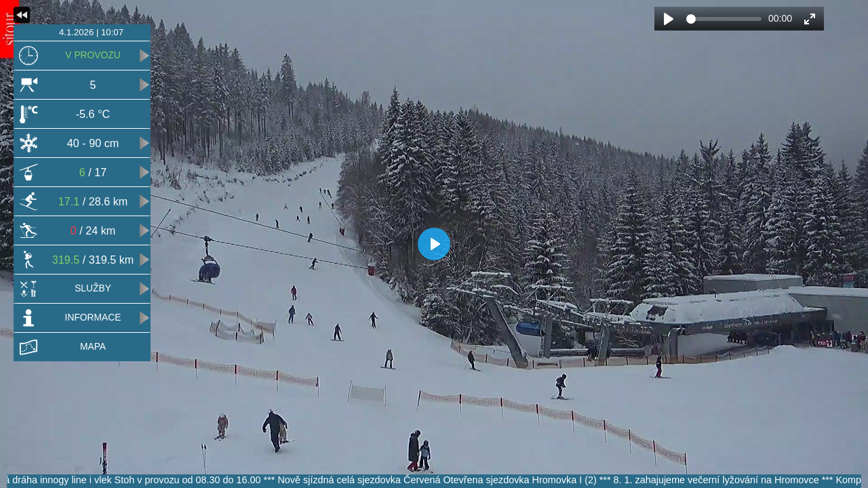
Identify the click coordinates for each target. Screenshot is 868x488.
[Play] (669, 19)
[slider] (724, 19)
